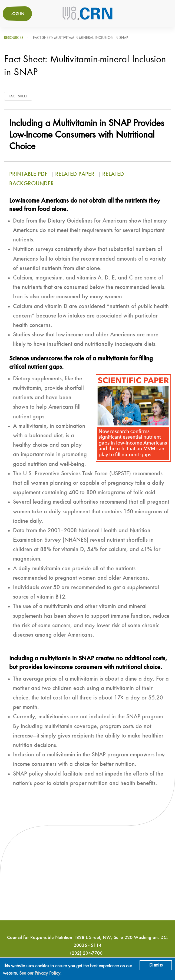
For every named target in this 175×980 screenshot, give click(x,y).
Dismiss (156, 965)
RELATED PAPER (75, 174)
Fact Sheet (18, 96)
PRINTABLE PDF (29, 174)
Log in (17, 14)
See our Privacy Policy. (40, 973)
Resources (14, 38)
